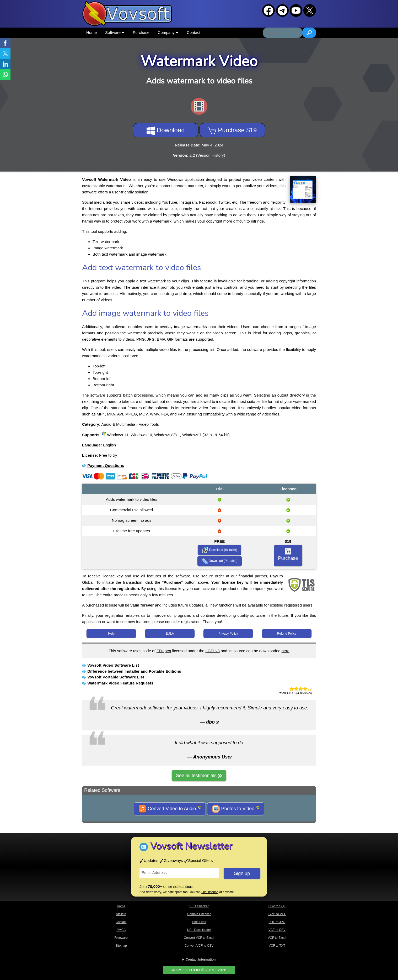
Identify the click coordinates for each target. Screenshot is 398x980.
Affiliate (121, 914)
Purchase (141, 32)
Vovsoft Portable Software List (116, 677)
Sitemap (121, 946)
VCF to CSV (277, 930)
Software (115, 32)
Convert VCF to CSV (199, 946)
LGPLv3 (213, 651)
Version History (211, 155)
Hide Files (199, 922)
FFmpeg (164, 651)
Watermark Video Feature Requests (120, 683)
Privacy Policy (228, 634)
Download (166, 131)
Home (92, 32)
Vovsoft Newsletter (191, 846)
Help (111, 634)
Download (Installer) (219, 550)
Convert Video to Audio (170, 809)
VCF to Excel (277, 938)
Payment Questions (106, 465)
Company (168, 32)
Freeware (121, 938)
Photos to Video (236, 809)
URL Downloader (199, 930)
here (286, 651)
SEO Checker (199, 906)
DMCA (121, 930)
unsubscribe (210, 892)
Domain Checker (199, 914)
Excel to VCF (277, 914)
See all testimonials (199, 776)
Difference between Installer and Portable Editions (134, 671)
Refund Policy (287, 634)
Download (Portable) (220, 561)
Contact (193, 32)
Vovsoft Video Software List (113, 665)
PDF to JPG (277, 922)
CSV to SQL (277, 906)
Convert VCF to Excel (199, 938)
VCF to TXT (277, 946)
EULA (170, 634)
